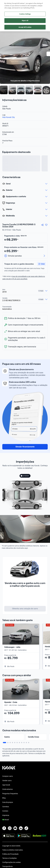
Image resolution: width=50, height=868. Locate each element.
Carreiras (6, 807)
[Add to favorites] (36, 627)
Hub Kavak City (9, 117)
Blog (4, 798)
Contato (5, 811)
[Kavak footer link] (9, 769)
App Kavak (6, 785)
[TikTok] (26, 828)
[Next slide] (48, 529)
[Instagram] (10, 828)
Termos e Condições (9, 858)
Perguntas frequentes (10, 794)
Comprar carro (8, 776)
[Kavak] (6, 3)
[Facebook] (4, 828)
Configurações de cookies (11, 862)
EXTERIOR (25, 476)
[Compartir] (42, 225)
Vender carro (7, 781)
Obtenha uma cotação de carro (25, 609)
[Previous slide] (2, 529)
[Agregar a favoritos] (46, 225)
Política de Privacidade (10, 854)
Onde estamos (8, 789)
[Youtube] (15, 828)
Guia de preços (8, 802)
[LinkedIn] (21, 828)
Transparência (7, 866)
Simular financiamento (25, 447)
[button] (42, 264)
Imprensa (6, 815)
